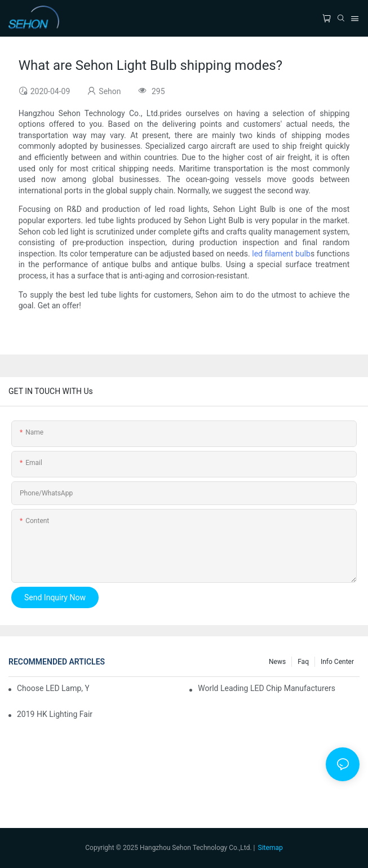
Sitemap (271, 848)
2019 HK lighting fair (55, 714)
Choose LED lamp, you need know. (53, 688)
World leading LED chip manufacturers (267, 688)
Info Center (337, 662)
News (277, 662)
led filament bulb (281, 254)
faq (303, 662)
